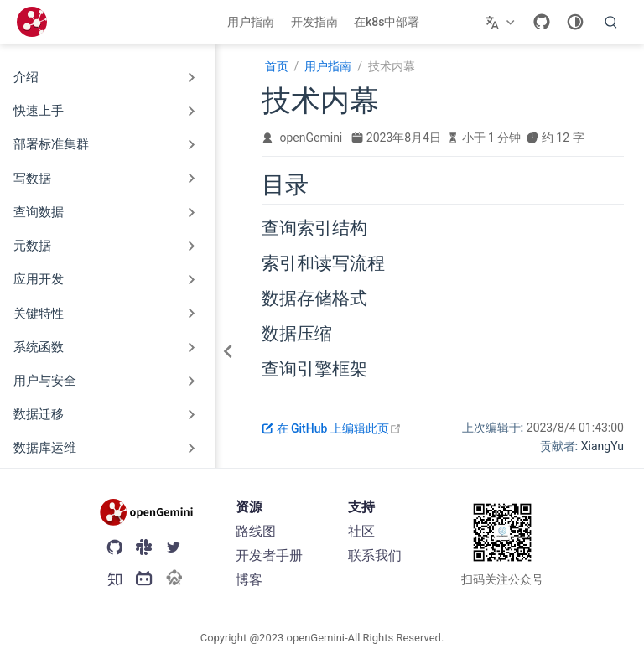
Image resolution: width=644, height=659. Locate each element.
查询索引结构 (314, 228)
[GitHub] (542, 22)
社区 (361, 531)
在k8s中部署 (387, 22)
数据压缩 (297, 334)
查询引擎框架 (314, 369)
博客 (249, 580)
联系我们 (375, 555)
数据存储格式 (314, 298)
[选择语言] (502, 22)
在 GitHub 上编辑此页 (332, 428)
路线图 (256, 531)
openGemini (312, 138)
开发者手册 (269, 555)
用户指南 (251, 22)
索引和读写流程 (323, 263)
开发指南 (314, 22)
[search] (611, 22)
